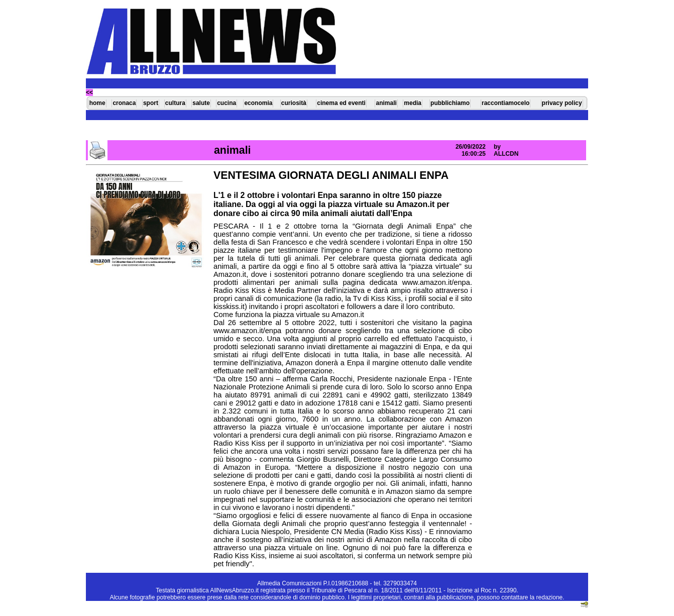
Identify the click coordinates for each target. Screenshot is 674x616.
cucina (227, 103)
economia (258, 103)
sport (151, 103)
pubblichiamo (450, 103)
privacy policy (562, 103)
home (97, 103)
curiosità (294, 103)
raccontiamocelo (505, 103)
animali (386, 103)
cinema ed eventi (341, 103)
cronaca (124, 103)
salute (201, 103)
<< (89, 92)
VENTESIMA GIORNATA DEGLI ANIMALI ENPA (331, 175)
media (413, 103)
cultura (175, 103)
